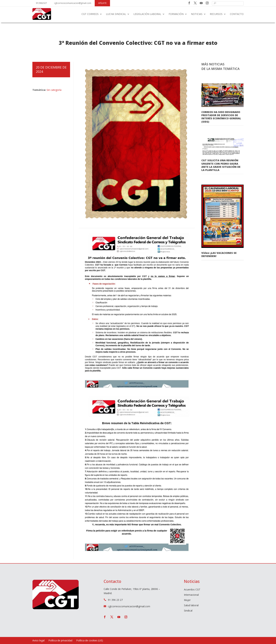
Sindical (188, 611)
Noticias (197, 14)
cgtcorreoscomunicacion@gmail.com (73, 3)
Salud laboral (191, 606)
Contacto (237, 14)
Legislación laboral (147, 14)
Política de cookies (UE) (90, 641)
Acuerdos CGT (192, 590)
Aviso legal (38, 641)
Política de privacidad (60, 641)
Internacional (191, 595)
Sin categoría (54, 90)
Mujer (187, 600)
